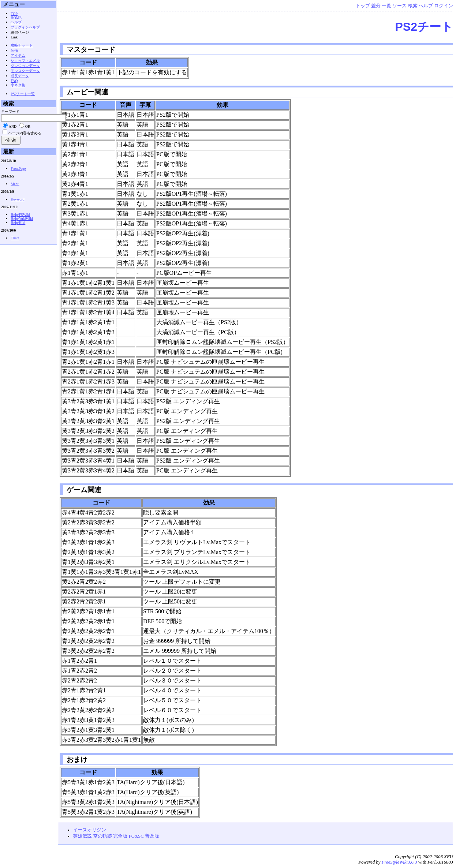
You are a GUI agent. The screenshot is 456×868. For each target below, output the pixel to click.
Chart (15, 238)
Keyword (17, 199)
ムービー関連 (87, 92)
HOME (16, 18)
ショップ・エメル (25, 61)
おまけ (76, 759)
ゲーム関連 (83, 490)
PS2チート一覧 (23, 94)
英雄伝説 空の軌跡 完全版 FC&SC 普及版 (116, 836)
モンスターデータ (25, 71)
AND (13, 126)
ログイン (444, 6)
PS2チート (424, 27)
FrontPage (18, 169)
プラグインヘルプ (25, 27)
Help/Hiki (18, 223)
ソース (399, 6)
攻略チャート (22, 45)
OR (28, 126)
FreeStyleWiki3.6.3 (399, 862)
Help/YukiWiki (22, 219)
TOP (14, 14)
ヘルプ (426, 6)
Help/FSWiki (20, 215)
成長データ (20, 76)
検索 (413, 6)
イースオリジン (89, 830)
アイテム (18, 55)
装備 (14, 50)
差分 (376, 6)
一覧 (386, 6)
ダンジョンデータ (25, 66)
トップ (363, 6)
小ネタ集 (18, 85)
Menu (15, 184)
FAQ (14, 81)
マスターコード (90, 50)
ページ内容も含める (25, 133)
